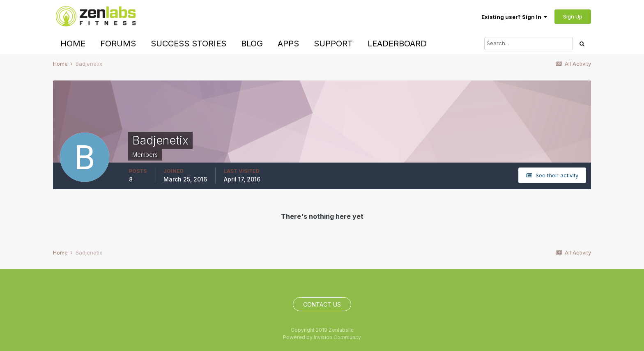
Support (333, 44)
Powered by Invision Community (322, 337)
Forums (118, 44)
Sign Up (573, 16)
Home (73, 44)
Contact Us (322, 304)
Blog (252, 44)
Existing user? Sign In (514, 17)
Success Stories (189, 44)
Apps (288, 44)
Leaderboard (397, 44)
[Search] (529, 44)
